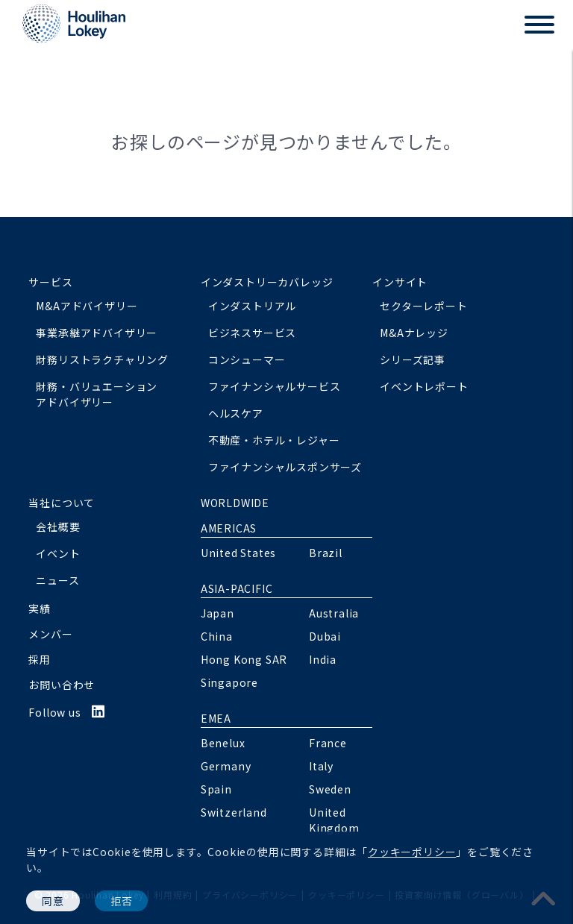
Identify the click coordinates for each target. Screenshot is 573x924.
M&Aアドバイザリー (87, 306)
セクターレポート (423, 306)
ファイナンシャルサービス (275, 386)
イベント (58, 553)
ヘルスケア (236, 413)
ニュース (57, 580)
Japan (217, 613)
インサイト (400, 282)
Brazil (326, 553)
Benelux (223, 743)
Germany (226, 766)
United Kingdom (334, 820)
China (217, 636)
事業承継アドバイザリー (97, 333)
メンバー (50, 634)
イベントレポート (424, 386)
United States (238, 553)
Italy (321, 766)
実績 (40, 609)
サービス (50, 282)
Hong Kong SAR (244, 659)
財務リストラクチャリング (102, 359)
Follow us (67, 712)
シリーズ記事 (413, 359)
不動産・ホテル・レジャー (274, 440)
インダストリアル (252, 306)
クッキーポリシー (412, 852)
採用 (40, 659)
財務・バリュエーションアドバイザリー (97, 394)
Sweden (330, 789)
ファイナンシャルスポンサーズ (285, 467)
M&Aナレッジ (414, 333)
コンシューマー (247, 359)
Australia (334, 613)
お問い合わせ (62, 685)
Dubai (325, 636)
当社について (62, 503)
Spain (216, 789)
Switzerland (234, 812)
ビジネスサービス (252, 333)
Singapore (229, 682)
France (328, 743)
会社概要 (58, 527)
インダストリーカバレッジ (267, 282)
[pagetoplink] (544, 898)
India (323, 659)
